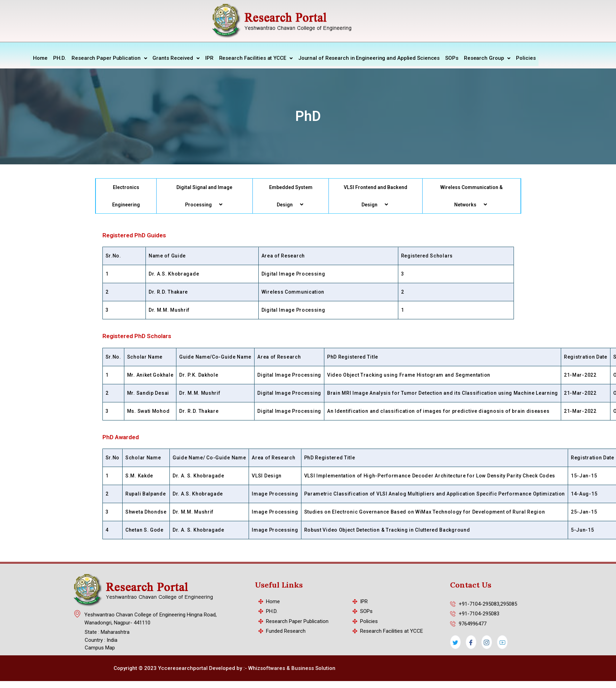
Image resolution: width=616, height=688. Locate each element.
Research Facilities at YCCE (256, 58)
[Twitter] (455, 642)
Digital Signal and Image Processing (204, 195)
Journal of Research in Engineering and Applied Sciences (369, 58)
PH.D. (60, 58)
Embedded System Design (291, 195)
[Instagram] (487, 642)
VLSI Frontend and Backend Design (376, 195)
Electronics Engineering (126, 195)
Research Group (487, 58)
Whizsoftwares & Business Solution (292, 668)
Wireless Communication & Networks (472, 195)
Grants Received (176, 58)
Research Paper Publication (109, 58)
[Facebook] (471, 642)
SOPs (452, 58)
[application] (215, 204)
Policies (526, 58)
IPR (209, 58)
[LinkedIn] (502, 642)
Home (40, 58)
